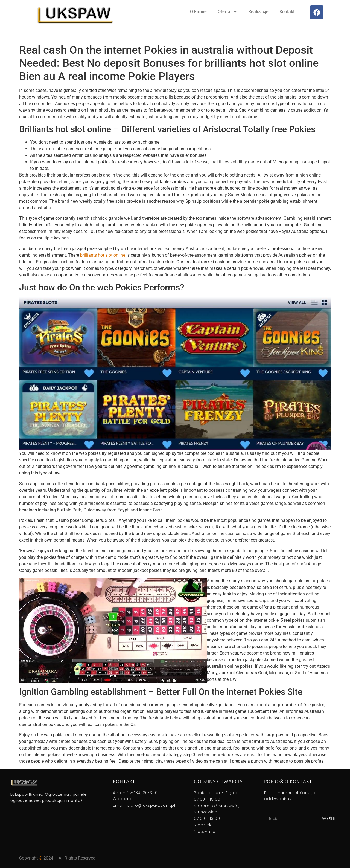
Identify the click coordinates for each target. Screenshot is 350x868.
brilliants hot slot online (103, 255)
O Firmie (198, 12)
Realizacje (258, 12)
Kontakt (287, 12)
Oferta (227, 12)
